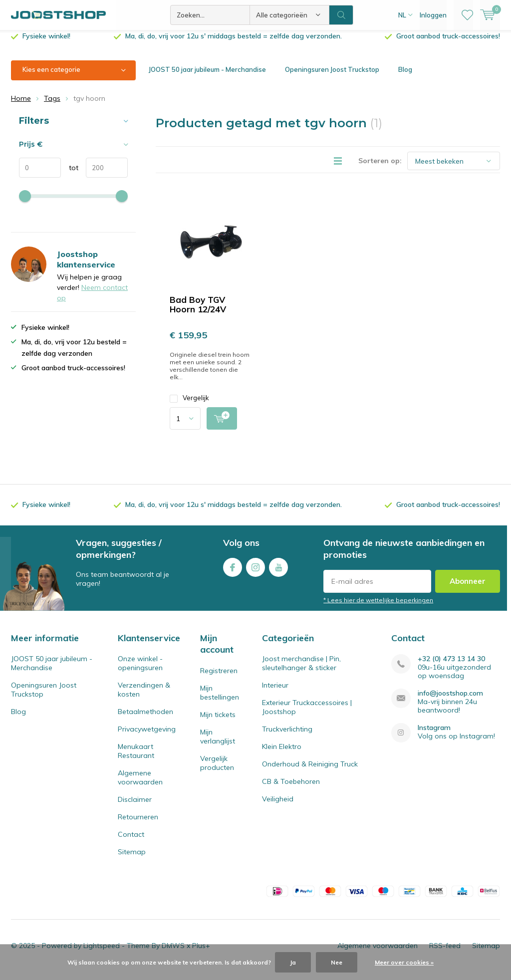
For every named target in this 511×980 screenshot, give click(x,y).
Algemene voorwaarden (140, 785)
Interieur (275, 693)
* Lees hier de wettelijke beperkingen (378, 608)
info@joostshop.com (450, 701)
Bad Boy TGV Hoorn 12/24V (198, 312)
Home (21, 106)
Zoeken (341, 15)
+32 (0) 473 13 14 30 (451, 666)
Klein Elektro (282, 754)
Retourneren (138, 824)
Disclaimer (135, 807)
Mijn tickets (218, 722)
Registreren (219, 678)
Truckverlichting (287, 736)
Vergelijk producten (217, 770)
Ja (293, 962)
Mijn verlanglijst (218, 744)
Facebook (233, 573)
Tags (52, 106)
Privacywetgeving (147, 736)
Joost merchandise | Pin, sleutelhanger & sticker (301, 671)
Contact (131, 842)
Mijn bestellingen (220, 700)
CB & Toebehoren (291, 789)
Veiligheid (278, 806)
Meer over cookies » (404, 962)
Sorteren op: (380, 168)
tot (70, 175)
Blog (405, 77)
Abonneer (468, 589)
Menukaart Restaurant (136, 758)
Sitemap (132, 859)
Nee (337, 962)
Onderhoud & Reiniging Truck (310, 771)
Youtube (278, 573)
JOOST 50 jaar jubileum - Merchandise (207, 77)
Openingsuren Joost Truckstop (332, 77)
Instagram (255, 573)
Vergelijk (189, 405)
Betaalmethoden (145, 719)
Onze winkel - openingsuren (140, 671)
